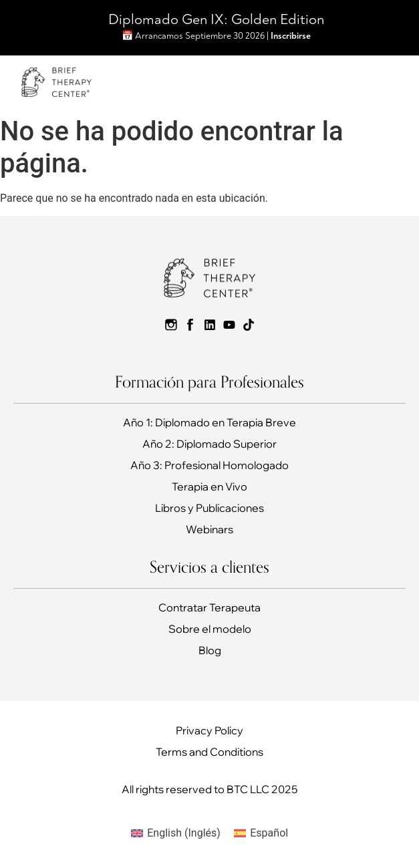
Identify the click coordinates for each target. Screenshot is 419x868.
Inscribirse (291, 36)
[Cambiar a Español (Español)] (261, 833)
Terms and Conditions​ (209, 752)
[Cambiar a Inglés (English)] (176, 833)
